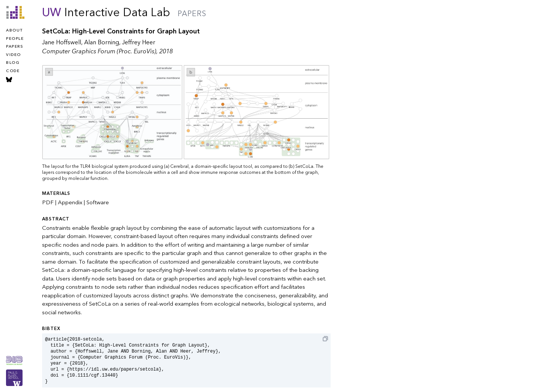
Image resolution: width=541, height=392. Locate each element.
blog (13, 63)
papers (14, 47)
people (15, 39)
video (14, 55)
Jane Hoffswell (62, 42)
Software (98, 202)
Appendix (70, 202)
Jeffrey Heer (139, 42)
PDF (48, 202)
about (14, 30)
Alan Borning (102, 42)
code (13, 71)
